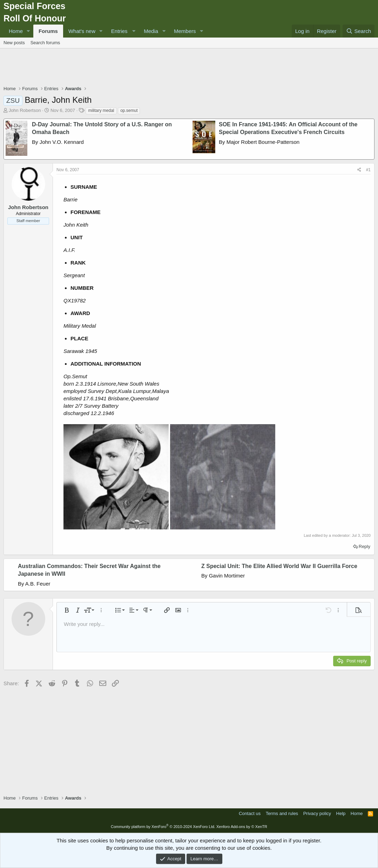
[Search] (359, 31)
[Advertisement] (189, 68)
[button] (28, 31)
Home (16, 31)
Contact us (250, 813)
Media (151, 31)
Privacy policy (317, 813)
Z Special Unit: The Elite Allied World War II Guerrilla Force (279, 566)
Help (341, 813)
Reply (364, 546)
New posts (14, 43)
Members (185, 31)
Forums (48, 31)
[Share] (359, 170)
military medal (101, 111)
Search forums (45, 43)
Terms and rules (282, 813)
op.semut (129, 111)
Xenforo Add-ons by (242, 827)
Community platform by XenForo (163, 827)
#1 (368, 170)
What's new (82, 31)
